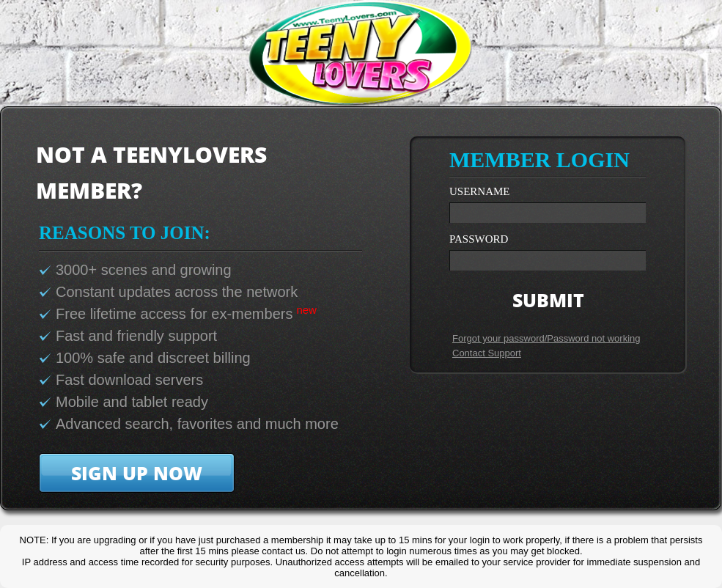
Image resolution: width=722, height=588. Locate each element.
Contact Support (487, 353)
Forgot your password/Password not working (546, 338)
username (480, 192)
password (479, 239)
